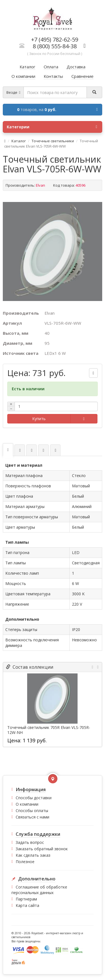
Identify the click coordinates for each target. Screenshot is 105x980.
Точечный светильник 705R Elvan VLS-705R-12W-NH (49, 730)
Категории (52, 127)
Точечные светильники (53, 141)
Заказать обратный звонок (42, 849)
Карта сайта (27, 905)
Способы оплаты (32, 811)
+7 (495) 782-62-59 (55, 39)
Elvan (40, 185)
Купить (39, 419)
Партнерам (26, 899)
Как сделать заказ (33, 855)
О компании (27, 804)
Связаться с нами (32, 817)
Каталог (19, 141)
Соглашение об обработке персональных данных (39, 890)
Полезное (25, 862)
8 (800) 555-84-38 (55, 46)
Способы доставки (34, 798)
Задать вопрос (30, 842)
